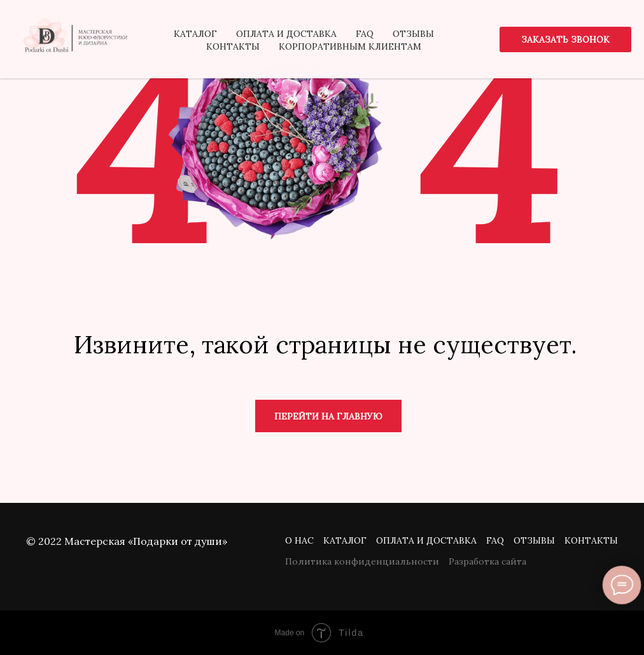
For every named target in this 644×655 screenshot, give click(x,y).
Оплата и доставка (426, 540)
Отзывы (534, 540)
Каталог (345, 540)
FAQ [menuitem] (365, 27)
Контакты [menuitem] (233, 39)
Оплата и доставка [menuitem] (286, 27)
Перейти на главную (328, 416)
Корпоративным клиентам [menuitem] (350, 39)
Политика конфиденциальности (362, 561)
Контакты (591, 540)
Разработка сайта (487, 561)
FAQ (495, 540)
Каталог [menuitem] (195, 27)
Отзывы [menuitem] (413, 27)
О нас (299, 540)
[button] (565, 32)
